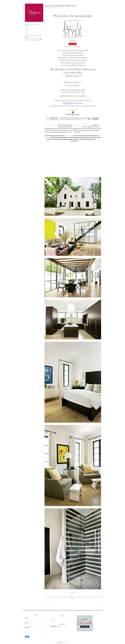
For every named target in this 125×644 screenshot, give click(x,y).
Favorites (27, 31)
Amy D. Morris (69, 136)
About (26, 30)
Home (26, 28)
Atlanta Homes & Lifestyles (51, 125)
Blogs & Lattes (66, 643)
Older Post (98, 603)
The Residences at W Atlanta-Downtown (82, 125)
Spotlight (27, 33)
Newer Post (48, 603)
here (73, 132)
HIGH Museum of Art (77, 127)
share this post (73, 598)
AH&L (74, 593)
